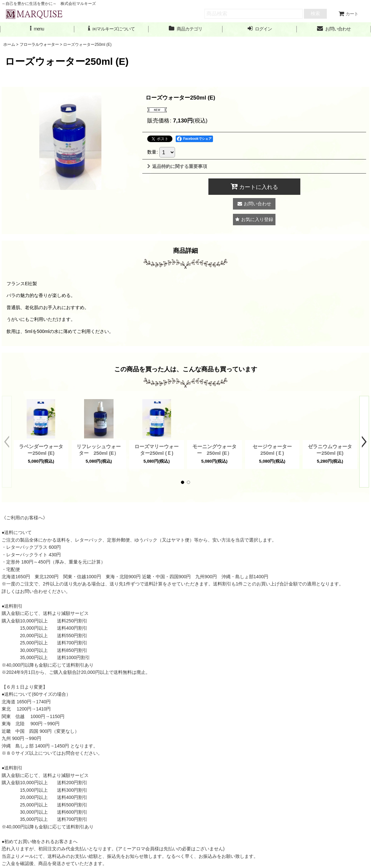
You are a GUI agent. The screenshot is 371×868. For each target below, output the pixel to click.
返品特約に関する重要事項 (177, 166)
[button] (37, 29)
